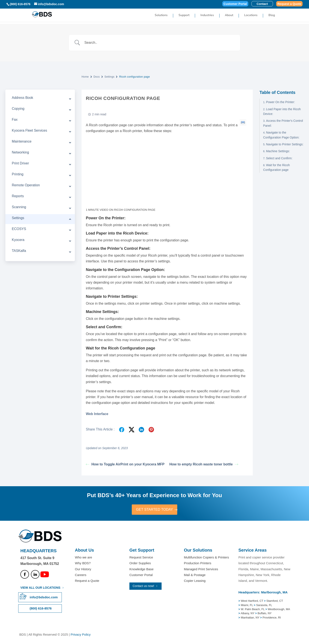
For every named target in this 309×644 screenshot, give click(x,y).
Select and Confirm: (279, 158)
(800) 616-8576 (20, 4)
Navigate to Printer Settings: (285, 144)
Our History (83, 570)
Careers (81, 575)
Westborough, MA (278, 610)
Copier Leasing (195, 581)
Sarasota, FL (264, 606)
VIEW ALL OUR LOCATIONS (40, 588)
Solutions (161, 16)
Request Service (141, 558)
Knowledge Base (142, 570)
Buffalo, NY (265, 614)
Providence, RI (272, 618)
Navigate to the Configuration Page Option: (281, 135)
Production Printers (198, 564)
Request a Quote (289, 4)
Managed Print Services (201, 570)
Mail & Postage (195, 575)
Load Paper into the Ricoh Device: (282, 111)
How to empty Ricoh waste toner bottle (204, 464)
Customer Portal (235, 4)
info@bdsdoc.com (44, 598)
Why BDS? (83, 564)
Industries (207, 16)
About (229, 16)
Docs (97, 77)
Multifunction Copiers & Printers (206, 558)
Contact (262, 4)
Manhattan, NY (250, 618)
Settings (110, 77)
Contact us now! (143, 587)
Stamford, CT (274, 601)
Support (184, 16)
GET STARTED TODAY (154, 510)
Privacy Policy (81, 635)
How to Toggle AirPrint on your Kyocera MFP (125, 464)
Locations (251, 16)
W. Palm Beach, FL (252, 610)
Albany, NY (248, 614)
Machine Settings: (278, 151)
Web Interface (97, 414)
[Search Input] (160, 43)
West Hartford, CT (252, 601)
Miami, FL (247, 606)
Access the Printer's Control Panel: (283, 123)
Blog (272, 16)
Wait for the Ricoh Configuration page (276, 167)
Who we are (83, 558)
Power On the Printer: (281, 102)
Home (85, 77)
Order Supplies (140, 564)
